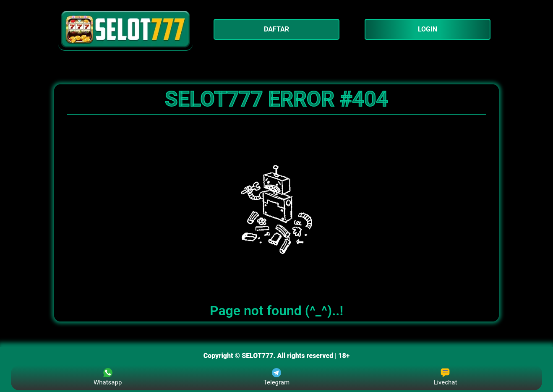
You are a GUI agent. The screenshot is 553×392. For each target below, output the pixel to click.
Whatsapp (108, 377)
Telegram (276, 377)
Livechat (445, 377)
